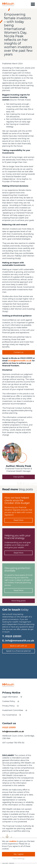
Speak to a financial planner (19, 651)
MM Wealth (8, 4)
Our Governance (10, 715)
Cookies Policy (9, 701)
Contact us (18, 352)
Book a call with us (18, 646)
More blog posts (19, 601)
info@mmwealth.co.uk (20, 641)
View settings (19, 859)
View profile (18, 477)
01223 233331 (13, 636)
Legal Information (10, 697)
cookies (13, 841)
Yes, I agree (18, 854)
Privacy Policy (8, 706)
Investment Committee (13, 710)
